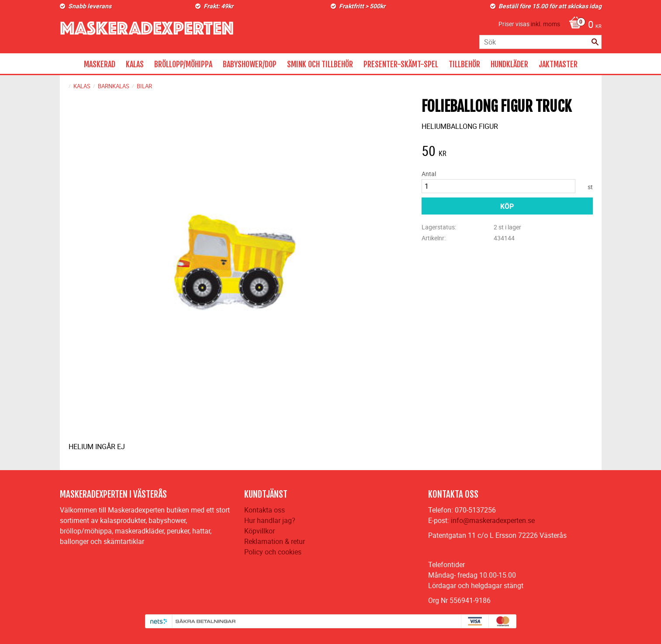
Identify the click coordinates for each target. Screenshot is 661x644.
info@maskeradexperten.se (493, 520)
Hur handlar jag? (270, 520)
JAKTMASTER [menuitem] (558, 64)
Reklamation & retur (275, 541)
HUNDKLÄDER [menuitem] (509, 64)
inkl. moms (545, 24)
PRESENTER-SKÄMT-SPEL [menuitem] (401, 64)
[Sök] (595, 42)
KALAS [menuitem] (135, 64)
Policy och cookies (273, 552)
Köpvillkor (260, 531)
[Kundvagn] (583, 25)
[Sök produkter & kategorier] (540, 42)
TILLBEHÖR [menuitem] (464, 64)
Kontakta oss (265, 510)
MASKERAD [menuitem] (100, 64)
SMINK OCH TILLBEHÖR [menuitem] (320, 64)
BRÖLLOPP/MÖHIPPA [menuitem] (183, 64)
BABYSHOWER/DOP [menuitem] (250, 64)
